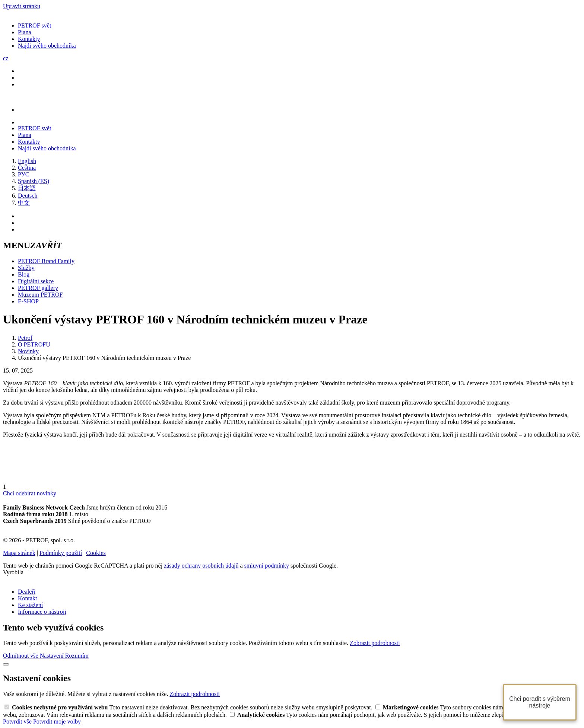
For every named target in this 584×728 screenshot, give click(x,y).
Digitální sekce (36, 281)
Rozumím (77, 656)
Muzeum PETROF (40, 295)
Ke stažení (30, 605)
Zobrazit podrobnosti (375, 643)
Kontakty (29, 39)
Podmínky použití (61, 553)
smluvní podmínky (267, 566)
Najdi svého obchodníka (47, 46)
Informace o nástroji (42, 612)
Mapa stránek (19, 553)
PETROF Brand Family (46, 261)
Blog (24, 274)
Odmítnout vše (21, 656)
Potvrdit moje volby (57, 721)
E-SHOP (28, 301)
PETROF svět (34, 25)
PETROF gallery (38, 288)
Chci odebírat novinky (30, 493)
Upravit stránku (22, 6)
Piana (25, 32)
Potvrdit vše (18, 721)
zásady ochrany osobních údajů (201, 566)
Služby (26, 268)
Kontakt (28, 598)
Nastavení (53, 656)
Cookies (96, 553)
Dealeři (27, 592)
